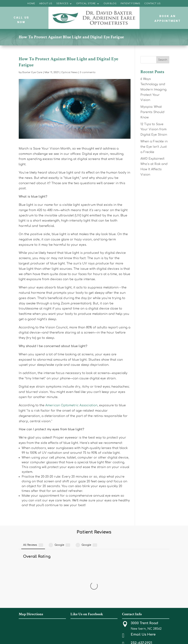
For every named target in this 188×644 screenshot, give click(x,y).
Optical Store (86, 4)
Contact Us (152, 4)
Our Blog (110, 4)
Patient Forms (130, 4)
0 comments (88, 72)
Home (31, 4)
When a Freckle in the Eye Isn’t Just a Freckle (154, 147)
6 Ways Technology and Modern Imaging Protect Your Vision (153, 90)
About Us (46, 4)
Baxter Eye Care (32, 72)
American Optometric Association (71, 405)
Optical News (69, 72)
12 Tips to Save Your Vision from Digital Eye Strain (154, 130)
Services (62, 4)
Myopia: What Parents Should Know (152, 112)
